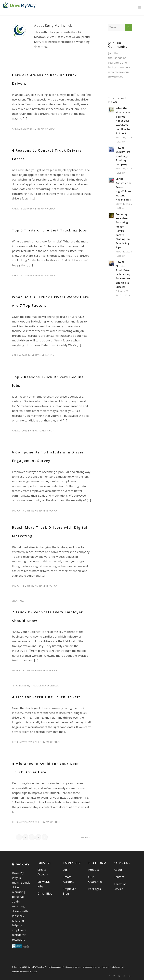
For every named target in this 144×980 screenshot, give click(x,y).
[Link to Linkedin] (124, 976)
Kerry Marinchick (44, 129)
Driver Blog (45, 893)
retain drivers (21, 686)
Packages (95, 889)
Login (67, 870)
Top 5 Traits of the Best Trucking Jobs (50, 230)
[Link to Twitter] (114, 976)
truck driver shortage (45, 686)
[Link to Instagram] (119, 976)
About (118, 870)
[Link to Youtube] (129, 976)
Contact (119, 877)
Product (94, 870)
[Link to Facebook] (109, 976)
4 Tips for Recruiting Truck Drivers (46, 697)
